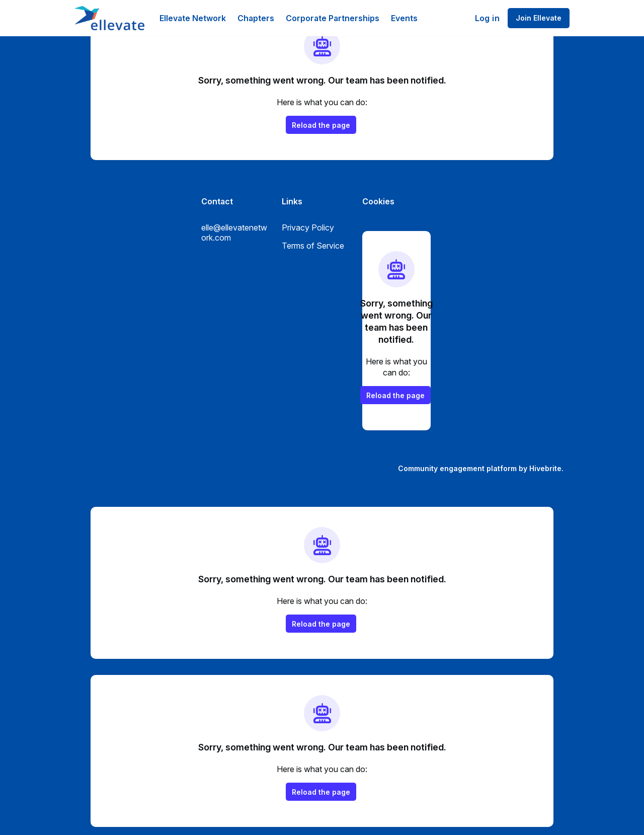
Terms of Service (313, 246)
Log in (487, 18)
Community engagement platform (457, 468)
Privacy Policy (308, 227)
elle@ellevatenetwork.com (234, 233)
